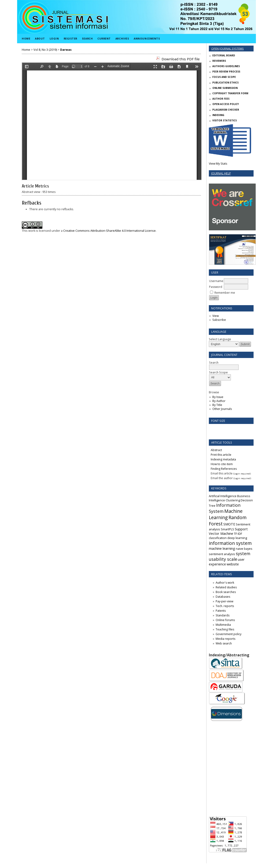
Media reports (225, 639)
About (40, 38)
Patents (221, 611)
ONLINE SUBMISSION (225, 88)
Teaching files (225, 629)
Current (104, 38)
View (216, 316)
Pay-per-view (224, 601)
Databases (223, 597)
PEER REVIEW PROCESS (226, 72)
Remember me (225, 293)
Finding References (224, 469)
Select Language (220, 339)
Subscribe (219, 320)
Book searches (226, 592)
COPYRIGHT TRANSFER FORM (230, 93)
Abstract (216, 450)
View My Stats (218, 164)
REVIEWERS (219, 61)
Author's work (225, 583)
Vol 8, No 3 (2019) (45, 50)
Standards (223, 615)
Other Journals (222, 409)
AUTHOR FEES (221, 99)
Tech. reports (225, 606)
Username (216, 281)
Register (70, 38)
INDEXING (218, 115)
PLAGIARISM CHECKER (226, 110)
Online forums (225, 620)
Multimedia (223, 625)
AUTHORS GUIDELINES (226, 66)
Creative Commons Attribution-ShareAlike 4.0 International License (109, 231)
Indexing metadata (223, 459)
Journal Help (221, 173)
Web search (224, 643)
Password (216, 287)
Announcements (147, 38)
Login (54, 38)
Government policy (229, 634)
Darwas (66, 50)
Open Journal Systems (227, 49)
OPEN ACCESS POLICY (226, 104)
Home (26, 38)
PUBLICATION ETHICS (225, 83)
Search (87, 38)
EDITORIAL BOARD (224, 55)
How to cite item (222, 464)
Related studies (226, 587)
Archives (122, 38)
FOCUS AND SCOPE (224, 77)
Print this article (221, 455)
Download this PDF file (181, 59)
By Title (217, 405)
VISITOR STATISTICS (225, 120)
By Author (219, 401)
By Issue (218, 397)
